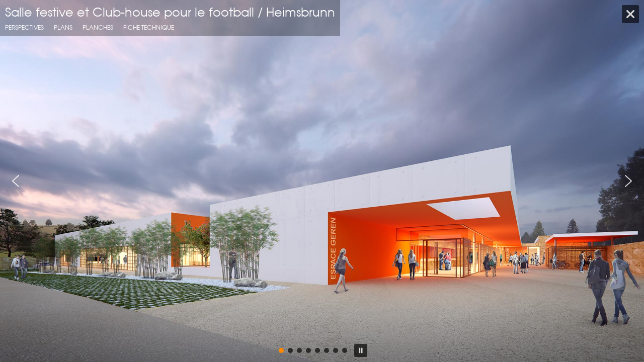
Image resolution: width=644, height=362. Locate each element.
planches (98, 27)
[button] (16, 181)
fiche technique (149, 27)
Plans (63, 27)
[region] (322, 181)
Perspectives (24, 27)
